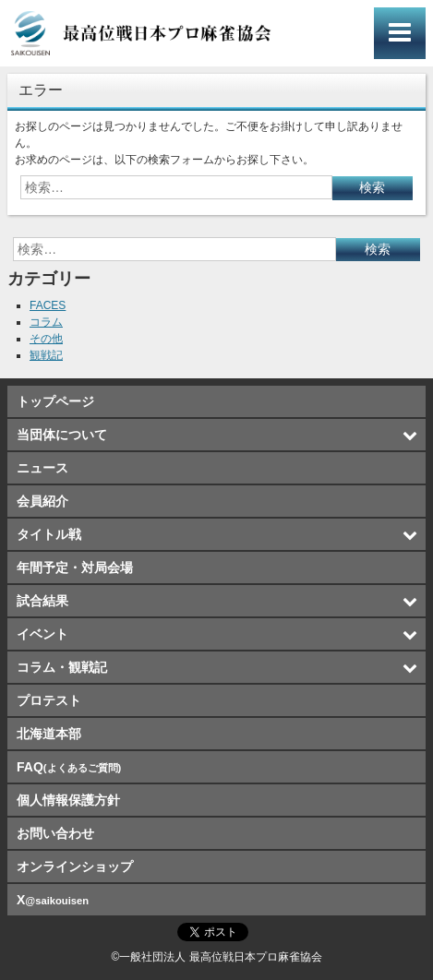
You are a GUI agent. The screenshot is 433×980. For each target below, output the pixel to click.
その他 (46, 339)
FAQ (69, 767)
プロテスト (49, 700)
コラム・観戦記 (62, 667)
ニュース (42, 468)
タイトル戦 (49, 534)
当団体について (62, 435)
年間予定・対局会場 (75, 568)
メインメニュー (400, 33)
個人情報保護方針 (68, 800)
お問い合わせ (55, 833)
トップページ (55, 401)
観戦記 (46, 355)
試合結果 (42, 601)
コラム (46, 322)
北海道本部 (49, 734)
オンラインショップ (75, 866)
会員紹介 (42, 501)
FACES (48, 305)
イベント (42, 634)
